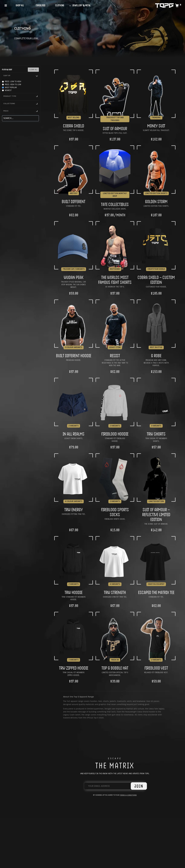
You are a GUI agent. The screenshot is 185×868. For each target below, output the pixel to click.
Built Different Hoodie (74, 356)
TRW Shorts (156, 434)
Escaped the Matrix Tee (156, 592)
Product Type (20, 96)
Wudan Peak (74, 277)
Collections (20, 104)
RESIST (115, 356)
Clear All (33, 70)
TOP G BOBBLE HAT (115, 668)
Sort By (21, 76)
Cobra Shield (74, 126)
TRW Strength (115, 592)
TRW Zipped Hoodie (74, 668)
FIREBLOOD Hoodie (115, 434)
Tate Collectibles (115, 204)
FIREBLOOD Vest (156, 668)
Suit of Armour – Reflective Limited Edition (156, 514)
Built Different (74, 201)
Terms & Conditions (128, 795)
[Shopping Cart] (178, 6)
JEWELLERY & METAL (82, 5)
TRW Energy (74, 510)
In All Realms (74, 434)
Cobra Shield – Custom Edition (156, 280)
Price (20, 111)
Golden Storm (156, 201)
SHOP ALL (20, 5)
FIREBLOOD (40, 5)
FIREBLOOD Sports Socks (115, 512)
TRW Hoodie (74, 592)
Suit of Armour (115, 128)
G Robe (156, 356)
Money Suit (156, 126)
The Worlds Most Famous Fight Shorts (115, 280)
